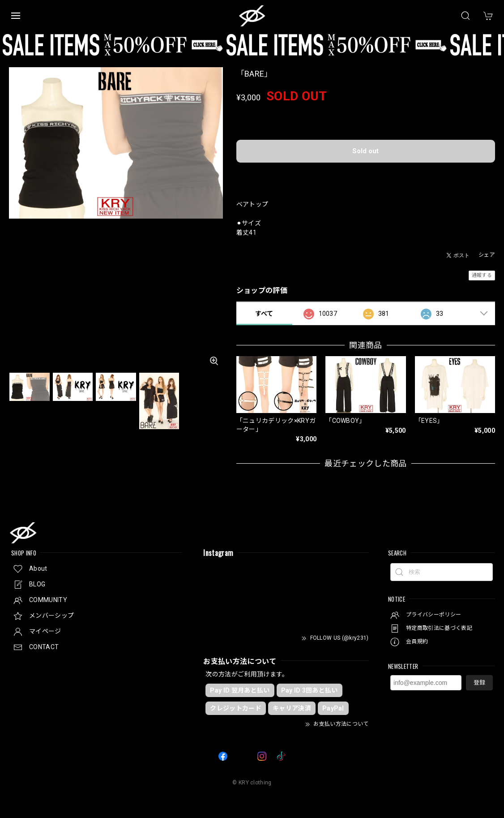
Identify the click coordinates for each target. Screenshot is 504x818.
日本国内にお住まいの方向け (366, 174)
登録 (479, 682)
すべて (264, 314)
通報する (482, 275)
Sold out (365, 151)
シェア (487, 255)
